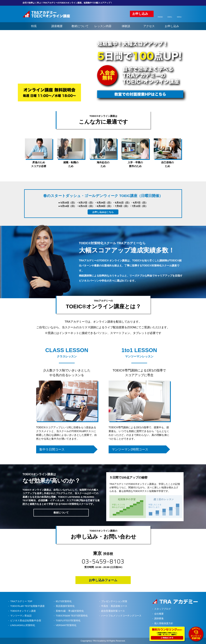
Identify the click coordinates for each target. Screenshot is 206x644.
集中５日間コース (52, 449)
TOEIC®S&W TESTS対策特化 (72, 616)
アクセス (149, 26)
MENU (179, 17)
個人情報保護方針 (164, 623)
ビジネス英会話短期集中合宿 (26, 620)
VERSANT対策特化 (66, 625)
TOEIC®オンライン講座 (23, 611)
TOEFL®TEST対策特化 (68, 620)
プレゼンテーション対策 (114, 601)
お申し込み (140, 14)
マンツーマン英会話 (21, 616)
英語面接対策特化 (65, 606)
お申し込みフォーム (103, 580)
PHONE (160, 17)
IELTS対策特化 (64, 601)
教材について (80, 26)
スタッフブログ (163, 609)
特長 (34, 26)
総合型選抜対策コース (113, 611)
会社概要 (159, 614)
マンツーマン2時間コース (130, 449)
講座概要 (57, 26)
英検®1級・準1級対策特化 (70, 611)
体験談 (126, 26)
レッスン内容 (103, 26)
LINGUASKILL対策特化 (23, 625)
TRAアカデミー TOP (21, 601)
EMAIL (170, 17)
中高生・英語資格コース (114, 606)
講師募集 (159, 618)
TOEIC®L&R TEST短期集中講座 (27, 606)
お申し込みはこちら (103, 212)
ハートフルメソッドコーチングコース (121, 616)
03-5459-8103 (103, 561)
